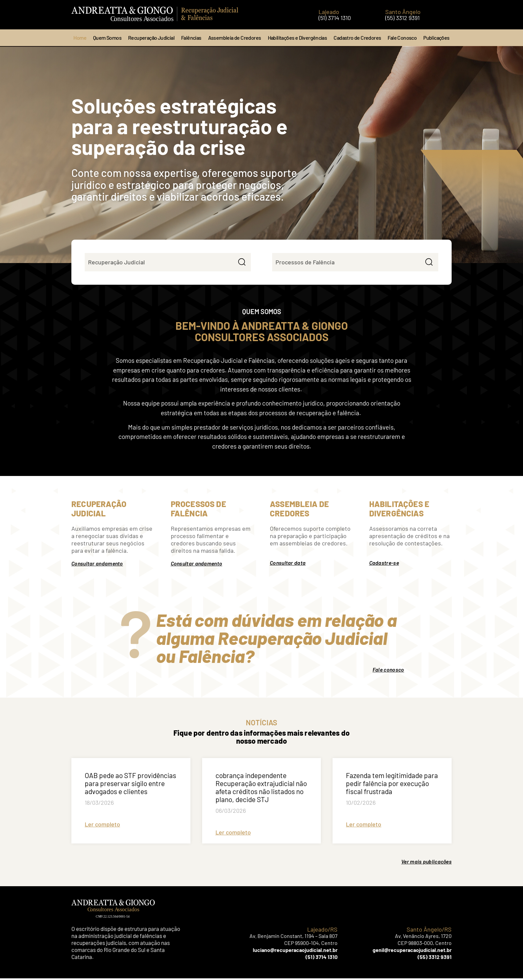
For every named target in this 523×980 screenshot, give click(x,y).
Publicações (436, 38)
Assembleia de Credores (235, 38)
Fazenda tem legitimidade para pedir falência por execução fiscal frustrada (392, 785)
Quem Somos (107, 38)
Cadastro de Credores (357, 38)
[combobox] (158, 263)
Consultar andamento (97, 565)
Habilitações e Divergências (298, 38)
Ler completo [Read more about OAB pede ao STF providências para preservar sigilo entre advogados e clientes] (102, 826)
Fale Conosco (402, 38)
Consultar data (288, 564)
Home (80, 38)
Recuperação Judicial (151, 38)
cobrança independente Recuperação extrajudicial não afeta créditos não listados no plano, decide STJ (261, 789)
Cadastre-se (384, 564)
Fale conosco (388, 671)
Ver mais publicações (426, 863)
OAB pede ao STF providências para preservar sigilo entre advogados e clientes (130, 785)
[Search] (241, 263)
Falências (191, 38)
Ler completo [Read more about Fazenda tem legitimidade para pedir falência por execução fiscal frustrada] (364, 826)
